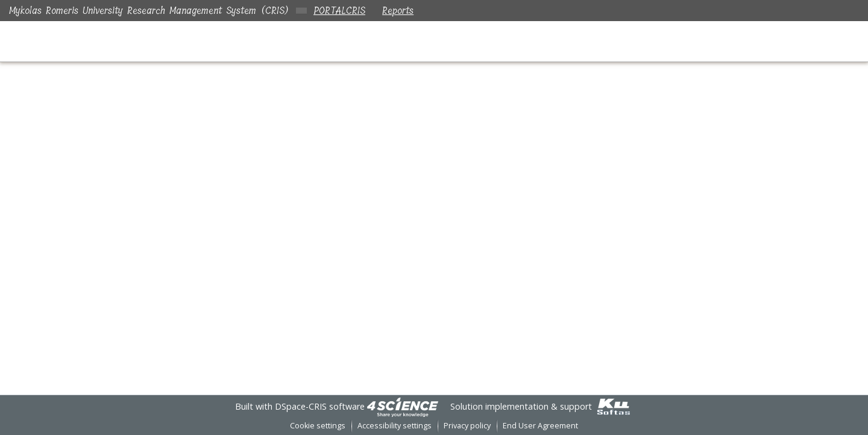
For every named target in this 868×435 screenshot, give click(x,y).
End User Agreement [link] (540, 426)
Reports (400, 11)
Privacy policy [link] (467, 426)
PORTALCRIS (339, 11)
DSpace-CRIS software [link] (320, 406)
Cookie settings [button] (318, 426)
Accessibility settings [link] (395, 426)
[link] (403, 406)
